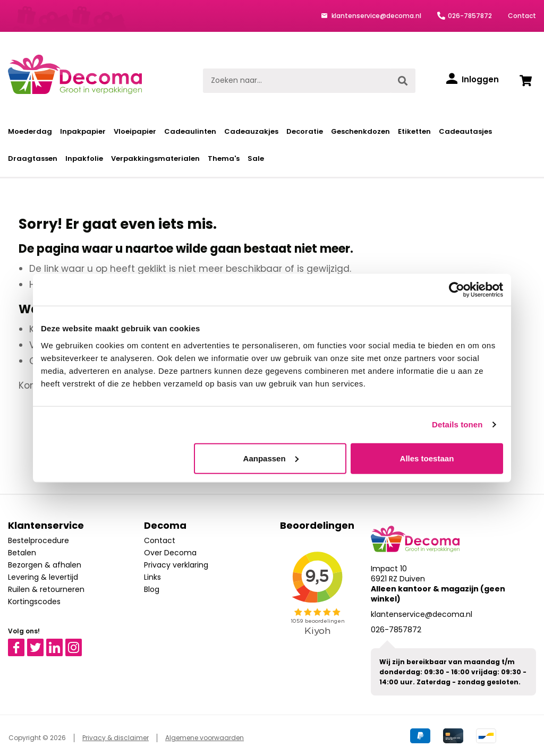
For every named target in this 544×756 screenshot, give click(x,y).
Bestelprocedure (39, 540)
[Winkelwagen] (525, 81)
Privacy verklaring (176, 565)
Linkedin (61, 643)
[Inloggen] (473, 80)
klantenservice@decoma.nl (376, 16)
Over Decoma (170, 553)
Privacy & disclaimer (116, 738)
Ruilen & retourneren (46, 589)
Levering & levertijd (43, 577)
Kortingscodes (34, 602)
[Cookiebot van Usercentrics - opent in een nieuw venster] (457, 290)
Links (152, 577)
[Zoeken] (403, 81)
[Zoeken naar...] (297, 81)
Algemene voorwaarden (205, 738)
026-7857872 (470, 16)
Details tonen (457, 424)
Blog (152, 589)
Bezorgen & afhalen (45, 565)
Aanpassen (271, 458)
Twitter (40, 643)
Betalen (22, 553)
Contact (522, 16)
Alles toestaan (427, 458)
